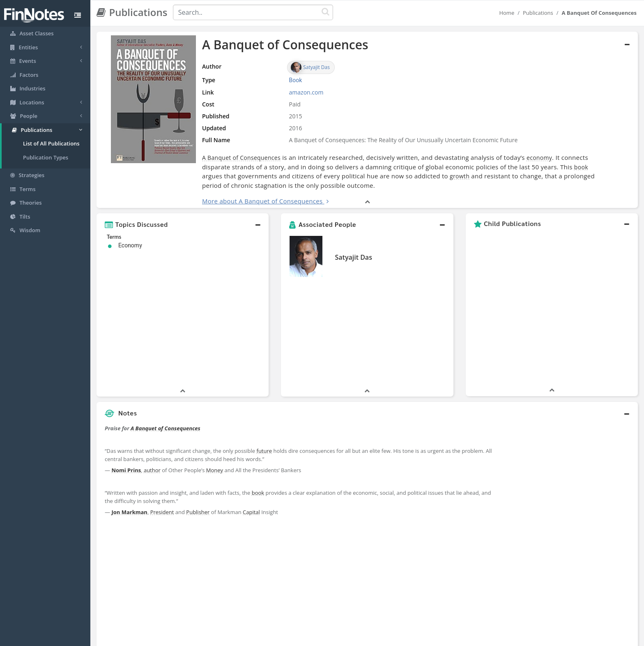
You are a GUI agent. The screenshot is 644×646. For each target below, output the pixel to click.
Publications (538, 13)
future (264, 346)
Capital (251, 407)
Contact (385, 638)
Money (215, 365)
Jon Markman (129, 407)
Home (507, 13)
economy (539, 158)
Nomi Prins (126, 365)
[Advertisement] (569, 440)
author (152, 365)
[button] (183, 224)
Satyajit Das (353, 257)
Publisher (198, 407)
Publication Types (46, 157)
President (162, 407)
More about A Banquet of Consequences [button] (262, 201)
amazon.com (306, 92)
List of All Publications (51, 143)
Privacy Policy (328, 638)
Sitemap (293, 638)
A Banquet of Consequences (241, 158)
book (581, 167)
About (268, 638)
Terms (360, 638)
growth (460, 176)
